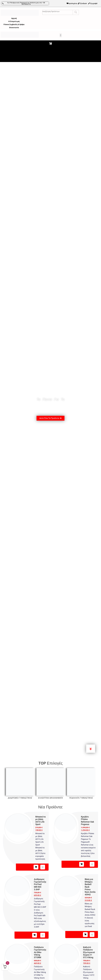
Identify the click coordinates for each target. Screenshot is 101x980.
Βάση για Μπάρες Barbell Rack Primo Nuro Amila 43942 (90, 887)
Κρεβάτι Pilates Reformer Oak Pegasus (88, 820)
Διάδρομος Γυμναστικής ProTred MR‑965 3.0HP (40, 884)
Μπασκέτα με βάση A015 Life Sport (40, 820)
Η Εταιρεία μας (14, 21)
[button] (61, 35)
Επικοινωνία (14, 27)
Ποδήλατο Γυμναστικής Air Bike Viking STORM (40, 952)
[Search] (76, 12)
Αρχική (14, 18)
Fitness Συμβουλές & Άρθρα (14, 24)
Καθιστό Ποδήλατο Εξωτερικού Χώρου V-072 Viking (89, 952)
